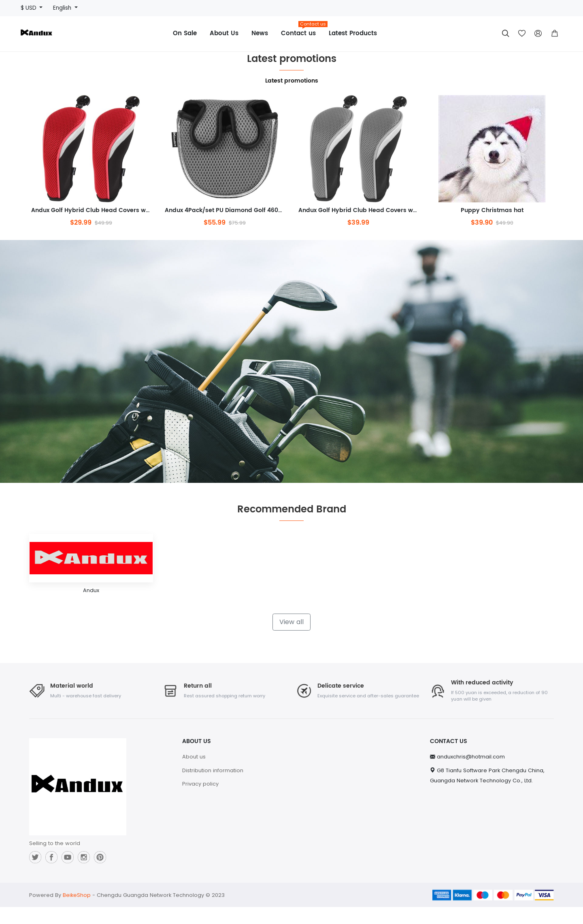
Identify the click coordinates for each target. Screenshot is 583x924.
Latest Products (353, 33)
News (260, 33)
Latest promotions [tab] (292, 81)
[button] (555, 34)
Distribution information (213, 787)
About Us (224, 33)
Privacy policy (200, 801)
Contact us (302, 31)
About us (194, 774)
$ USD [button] (29, 8)
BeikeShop (77, 912)
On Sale (185, 33)
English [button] (63, 8)
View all (291, 638)
